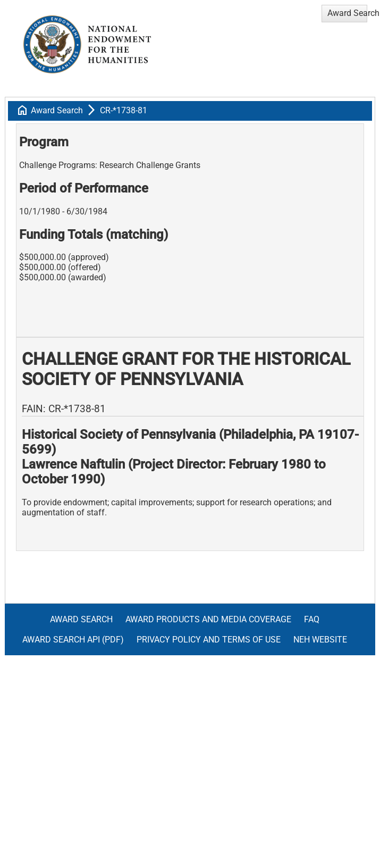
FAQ (312, 619)
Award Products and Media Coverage (208, 619)
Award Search (57, 110)
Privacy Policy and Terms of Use (209, 640)
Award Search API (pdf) (73, 640)
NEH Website (320, 640)
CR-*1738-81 (124, 110)
